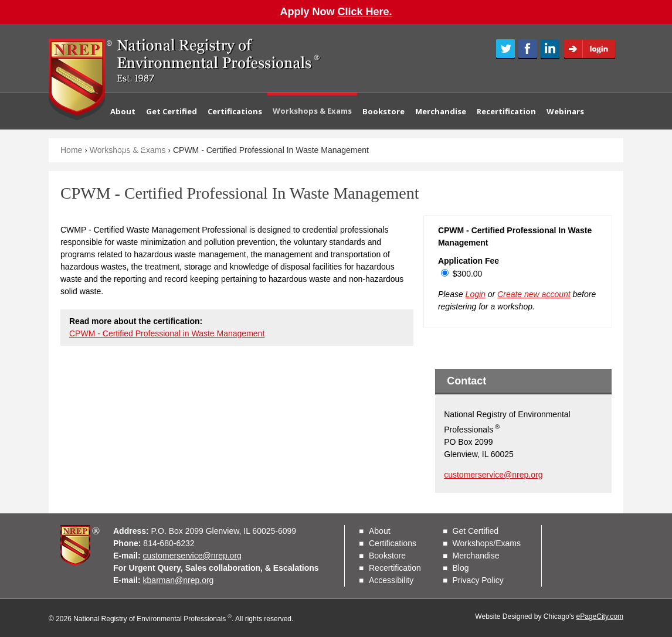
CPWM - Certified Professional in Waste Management (167, 333)
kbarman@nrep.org (179, 580)
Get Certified (172, 111)
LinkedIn (550, 49)
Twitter (505, 49)
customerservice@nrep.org (493, 475)
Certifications (235, 111)
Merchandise (441, 111)
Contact (132, 148)
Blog (461, 568)
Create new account (534, 294)
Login (593, 49)
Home (71, 150)
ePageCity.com (600, 616)
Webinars (565, 111)
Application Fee (469, 261)
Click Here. (364, 12)
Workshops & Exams (312, 111)
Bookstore (383, 111)
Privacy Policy (478, 580)
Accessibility (391, 580)
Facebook (528, 49)
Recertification (506, 111)
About (123, 111)
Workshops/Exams (487, 543)
